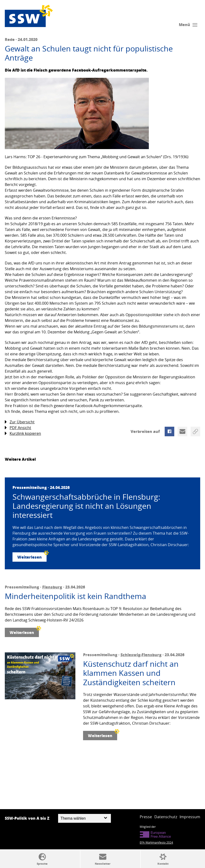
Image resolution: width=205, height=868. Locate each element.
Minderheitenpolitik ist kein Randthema (75, 596)
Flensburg (52, 587)
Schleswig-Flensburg (141, 655)
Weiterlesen (32, 556)
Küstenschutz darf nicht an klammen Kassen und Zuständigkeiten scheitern (131, 673)
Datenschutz (166, 817)
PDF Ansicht (18, 428)
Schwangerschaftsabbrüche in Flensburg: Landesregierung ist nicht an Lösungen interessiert (86, 506)
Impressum (190, 817)
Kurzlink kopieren (23, 434)
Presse (146, 817)
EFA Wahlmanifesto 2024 (156, 842)
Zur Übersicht (20, 422)
